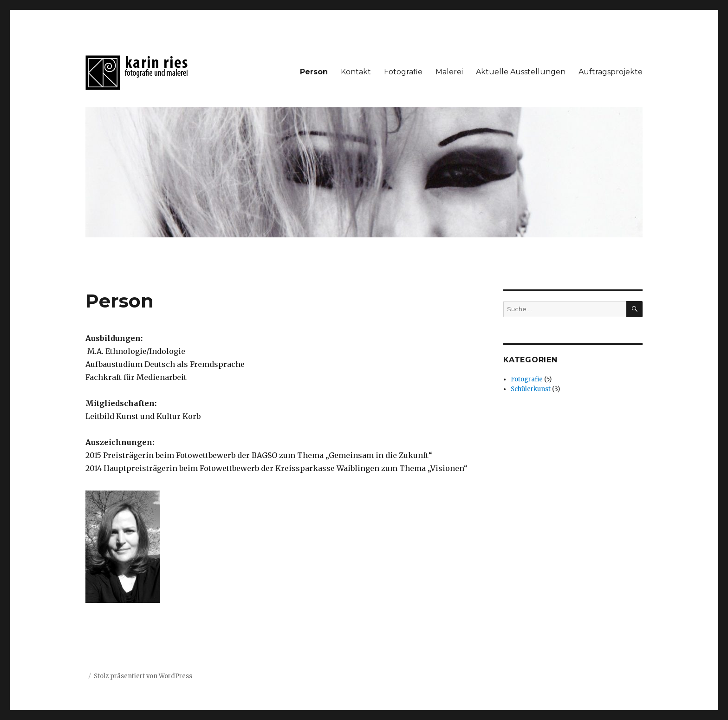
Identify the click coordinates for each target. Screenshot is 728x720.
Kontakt (356, 72)
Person (314, 72)
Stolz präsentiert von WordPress (143, 676)
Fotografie (403, 72)
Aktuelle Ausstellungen (521, 72)
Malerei (449, 72)
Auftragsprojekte (611, 72)
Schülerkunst (531, 389)
